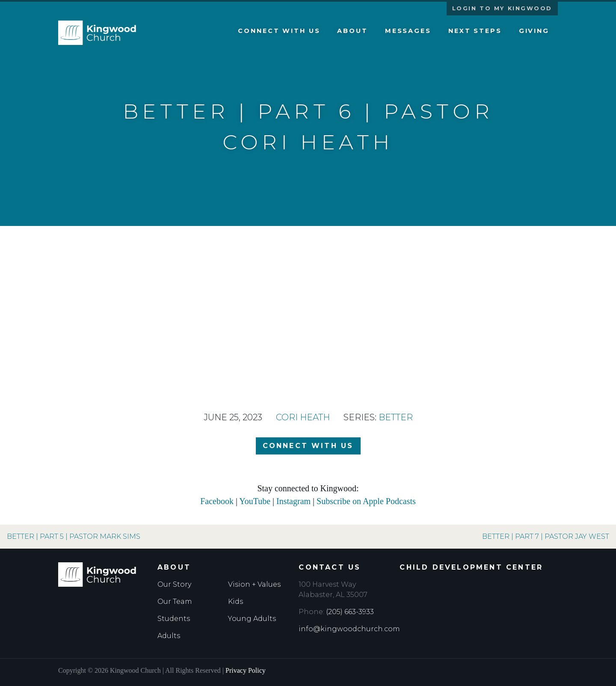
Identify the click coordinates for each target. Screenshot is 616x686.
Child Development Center (471, 567)
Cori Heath (303, 417)
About (352, 31)
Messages (408, 31)
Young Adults (252, 619)
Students (174, 619)
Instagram (293, 501)
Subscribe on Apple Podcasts (366, 501)
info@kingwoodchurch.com (349, 629)
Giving (534, 31)
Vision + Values (254, 584)
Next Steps (475, 31)
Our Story (174, 584)
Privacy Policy (246, 670)
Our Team (175, 601)
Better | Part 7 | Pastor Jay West (546, 536)
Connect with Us (279, 31)
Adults (169, 636)
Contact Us (330, 567)
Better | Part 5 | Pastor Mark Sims (74, 536)
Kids (235, 601)
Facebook (217, 501)
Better (396, 417)
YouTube (255, 501)
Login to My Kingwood (502, 8)
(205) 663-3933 (350, 612)
